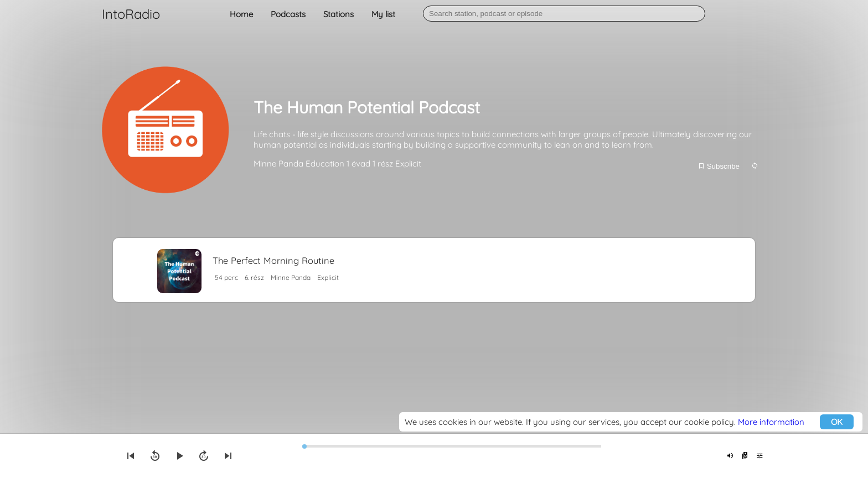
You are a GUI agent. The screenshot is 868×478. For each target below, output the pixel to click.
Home (241, 14)
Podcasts (288, 14)
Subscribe (719, 166)
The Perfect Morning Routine (273, 260)
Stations (339, 14)
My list (383, 14)
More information (771, 422)
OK (837, 422)
